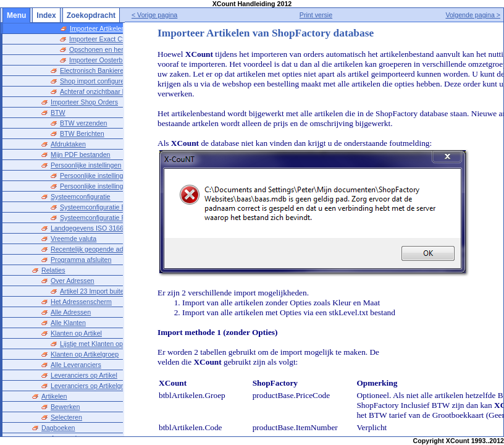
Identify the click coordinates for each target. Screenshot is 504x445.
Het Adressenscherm (81, 302)
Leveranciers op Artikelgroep (92, 386)
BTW (58, 112)
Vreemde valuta (73, 239)
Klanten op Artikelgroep (85, 354)
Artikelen (54, 396)
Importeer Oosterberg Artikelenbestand (126, 60)
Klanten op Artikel (76, 333)
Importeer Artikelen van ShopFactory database (138, 28)
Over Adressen (72, 281)
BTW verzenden (83, 123)
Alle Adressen (71, 312)
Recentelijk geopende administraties (103, 249)
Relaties (53, 270)
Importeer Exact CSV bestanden (116, 39)
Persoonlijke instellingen (86, 165)
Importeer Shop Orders (84, 102)
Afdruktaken (68, 144)
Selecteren (66, 417)
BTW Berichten (82, 133)
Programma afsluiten (81, 260)
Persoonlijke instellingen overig (105, 186)
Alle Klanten (68, 323)
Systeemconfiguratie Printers (102, 218)
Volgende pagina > (473, 15)
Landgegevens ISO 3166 (87, 228)
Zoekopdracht (91, 15)
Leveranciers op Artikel (84, 375)
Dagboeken (58, 428)
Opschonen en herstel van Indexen (120, 49)
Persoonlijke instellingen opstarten (110, 176)
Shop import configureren (97, 81)
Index (46, 15)
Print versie (328, 15)
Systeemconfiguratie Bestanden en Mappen (124, 207)
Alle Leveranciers (76, 365)
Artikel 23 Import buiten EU (99, 291)
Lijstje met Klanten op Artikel (101, 344)
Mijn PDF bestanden (81, 155)
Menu (16, 15)
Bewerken (65, 407)
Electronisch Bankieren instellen (107, 70)
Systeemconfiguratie (81, 197)
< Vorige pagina (178, 15)
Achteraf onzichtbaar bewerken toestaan (119, 91)
